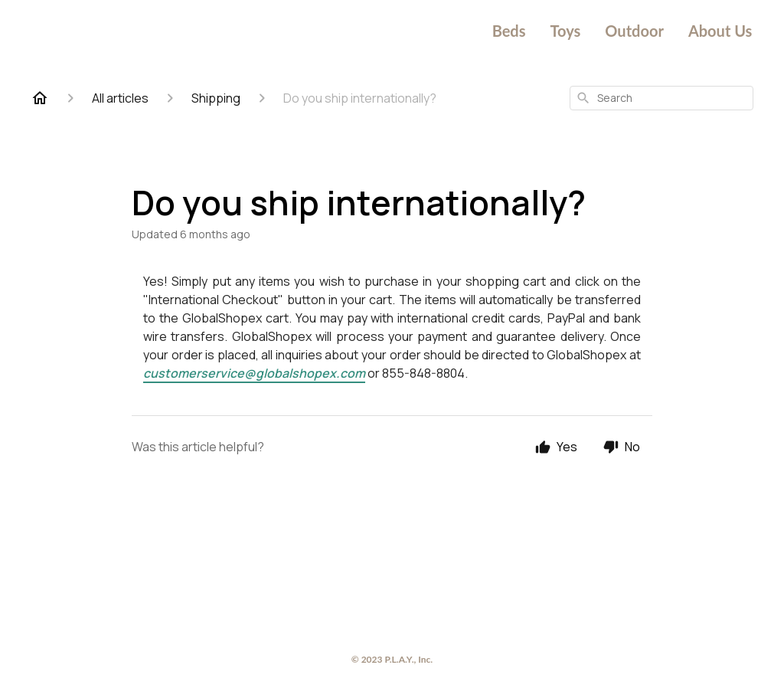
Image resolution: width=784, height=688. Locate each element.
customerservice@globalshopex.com (254, 373)
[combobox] (661, 98)
